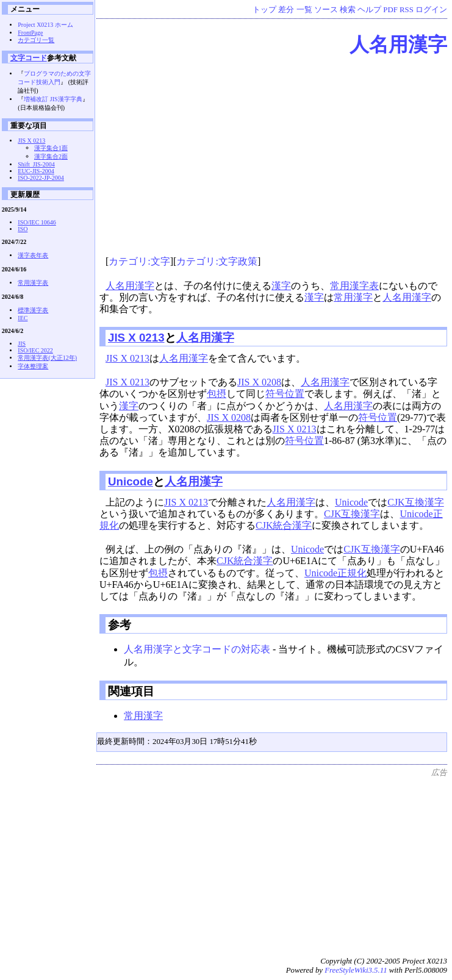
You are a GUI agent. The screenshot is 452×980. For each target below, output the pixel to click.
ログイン (431, 10)
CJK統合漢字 (284, 525)
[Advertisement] (273, 157)
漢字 (281, 286)
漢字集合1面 (51, 148)
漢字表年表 (33, 255)
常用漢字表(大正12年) (47, 358)
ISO (23, 229)
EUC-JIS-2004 (36, 171)
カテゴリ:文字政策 (217, 261)
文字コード (29, 58)
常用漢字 (353, 297)
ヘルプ (369, 10)
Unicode (131, 481)
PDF (390, 10)
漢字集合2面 (51, 156)
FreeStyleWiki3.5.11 (356, 970)
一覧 (304, 10)
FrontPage (30, 33)
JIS (22, 344)
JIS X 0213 (136, 338)
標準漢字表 (33, 310)
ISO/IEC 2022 (35, 350)
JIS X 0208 (259, 382)
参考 (120, 625)
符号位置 (285, 394)
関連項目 (131, 691)
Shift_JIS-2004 (36, 164)
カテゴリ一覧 (36, 40)
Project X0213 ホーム (45, 25)
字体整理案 (33, 366)
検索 (348, 10)
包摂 (217, 394)
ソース (326, 10)
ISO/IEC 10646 (37, 222)
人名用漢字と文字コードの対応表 (197, 649)
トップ (264, 10)
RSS (407, 10)
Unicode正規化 (335, 573)
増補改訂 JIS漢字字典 (53, 99)
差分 (286, 10)
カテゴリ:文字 (139, 261)
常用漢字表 (354, 286)
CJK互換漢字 (415, 502)
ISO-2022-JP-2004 (41, 178)
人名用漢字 (398, 45)
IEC (23, 318)
